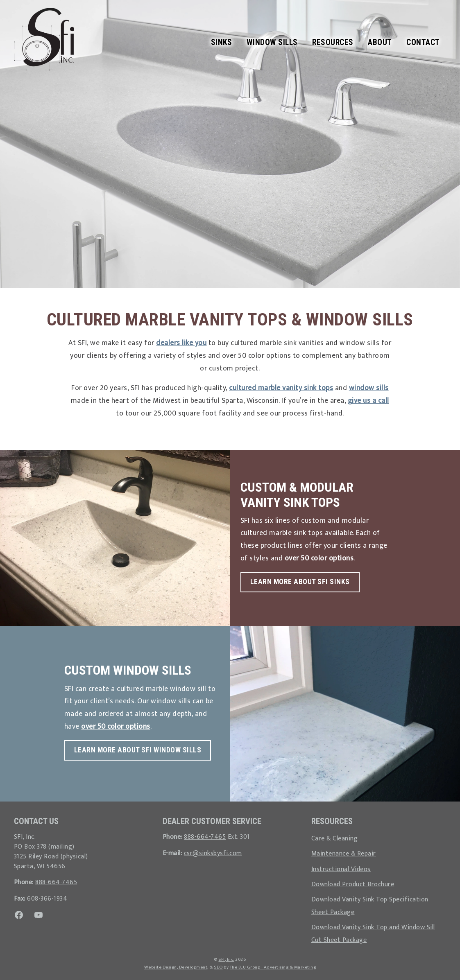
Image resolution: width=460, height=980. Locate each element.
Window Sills (272, 42)
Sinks (222, 42)
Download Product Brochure (353, 884)
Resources (333, 42)
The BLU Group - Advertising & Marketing (273, 967)
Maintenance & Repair (344, 854)
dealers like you (181, 343)
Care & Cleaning (335, 838)
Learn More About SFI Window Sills (138, 750)
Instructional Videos (341, 869)
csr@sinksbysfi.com (213, 853)
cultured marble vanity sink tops (281, 388)
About (380, 42)
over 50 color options (319, 558)
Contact (423, 42)
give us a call (368, 401)
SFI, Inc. (226, 959)
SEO (218, 967)
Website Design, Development (176, 967)
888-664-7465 (56, 882)
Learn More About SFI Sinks (300, 582)
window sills (369, 388)
